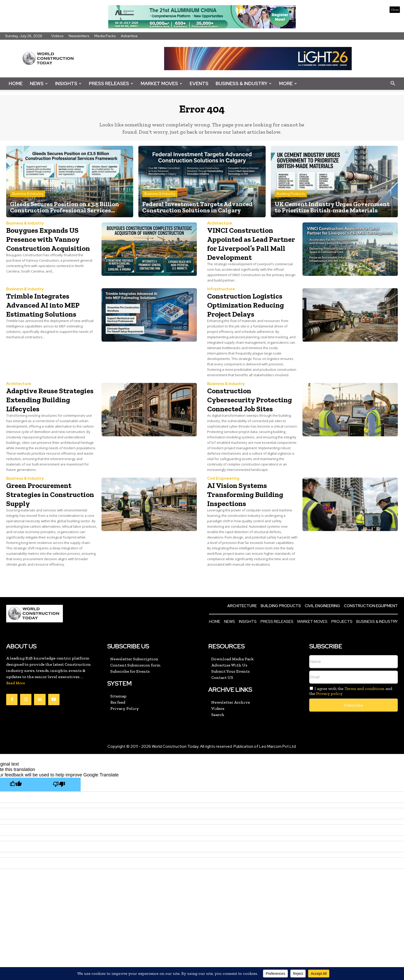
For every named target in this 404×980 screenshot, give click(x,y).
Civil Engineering (223, 519)
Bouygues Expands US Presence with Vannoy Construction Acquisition (51, 247)
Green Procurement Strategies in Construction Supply (48, 534)
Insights (68, 83)
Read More (16, 723)
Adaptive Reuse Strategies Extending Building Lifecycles (49, 430)
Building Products (291, 198)
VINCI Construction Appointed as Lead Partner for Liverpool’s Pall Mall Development (253, 252)
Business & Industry (244, 83)
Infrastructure (221, 302)
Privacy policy (329, 733)
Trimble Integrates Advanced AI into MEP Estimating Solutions (52, 317)
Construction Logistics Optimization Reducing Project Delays (242, 326)
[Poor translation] (59, 825)
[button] (393, 84)
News (39, 83)
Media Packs (105, 36)
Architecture (220, 227)
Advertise (129, 36)
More (288, 83)
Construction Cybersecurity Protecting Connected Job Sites (252, 435)
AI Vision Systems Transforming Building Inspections (250, 534)
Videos (57, 36)
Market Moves (161, 83)
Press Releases (111, 83)
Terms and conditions (364, 729)
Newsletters (79, 36)
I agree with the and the (351, 731)
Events (199, 83)
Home (16, 83)
